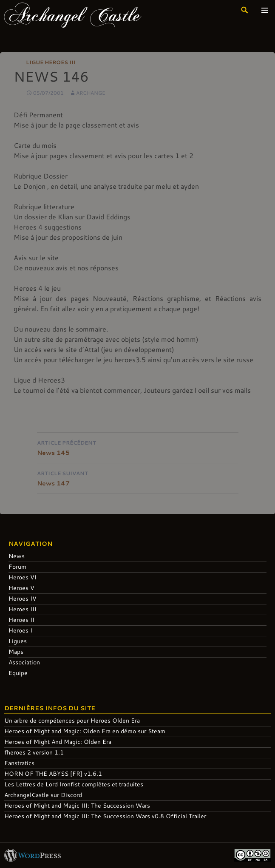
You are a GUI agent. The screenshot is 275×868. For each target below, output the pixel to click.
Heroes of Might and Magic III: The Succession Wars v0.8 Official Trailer (105, 816)
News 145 (138, 447)
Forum (17, 566)
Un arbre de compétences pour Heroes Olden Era (72, 720)
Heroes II (21, 620)
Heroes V (21, 588)
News (17, 556)
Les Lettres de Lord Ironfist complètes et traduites (74, 784)
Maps (16, 651)
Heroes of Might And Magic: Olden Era (58, 742)
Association (24, 662)
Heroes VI (23, 577)
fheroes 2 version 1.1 (34, 752)
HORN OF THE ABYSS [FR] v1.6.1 (53, 773)
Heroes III (23, 609)
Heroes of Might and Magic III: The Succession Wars (77, 805)
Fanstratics (19, 763)
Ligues (18, 641)
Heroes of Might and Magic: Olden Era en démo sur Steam (85, 731)
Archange (91, 93)
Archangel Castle (72, 14)
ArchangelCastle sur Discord (43, 795)
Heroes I (20, 630)
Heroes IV (23, 598)
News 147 (138, 478)
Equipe (18, 673)
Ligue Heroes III (51, 62)
